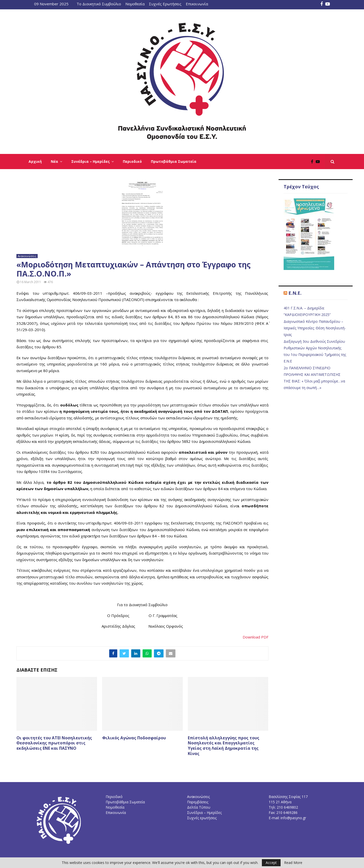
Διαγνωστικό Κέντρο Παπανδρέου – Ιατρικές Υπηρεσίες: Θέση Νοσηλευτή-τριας (315, 328)
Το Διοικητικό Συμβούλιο (99, 4)
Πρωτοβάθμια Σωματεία (174, 161)
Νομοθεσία (135, 4)
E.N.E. (295, 293)
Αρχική (35, 161)
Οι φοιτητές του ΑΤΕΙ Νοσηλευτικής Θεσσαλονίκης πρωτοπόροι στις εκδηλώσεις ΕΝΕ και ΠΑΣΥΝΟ (54, 743)
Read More (293, 863)
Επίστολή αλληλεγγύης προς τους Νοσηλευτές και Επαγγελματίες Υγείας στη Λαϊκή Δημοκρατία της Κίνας (224, 746)
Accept (271, 863)
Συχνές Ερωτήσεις (165, 4)
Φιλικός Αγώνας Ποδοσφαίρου (134, 738)
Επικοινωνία (197, 4)
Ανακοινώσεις (27, 256)
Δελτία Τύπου (199, 807)
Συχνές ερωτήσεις (202, 818)
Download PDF (256, 637)
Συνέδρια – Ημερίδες (90, 161)
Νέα (54, 161)
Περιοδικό (132, 161)
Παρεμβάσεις (198, 802)
